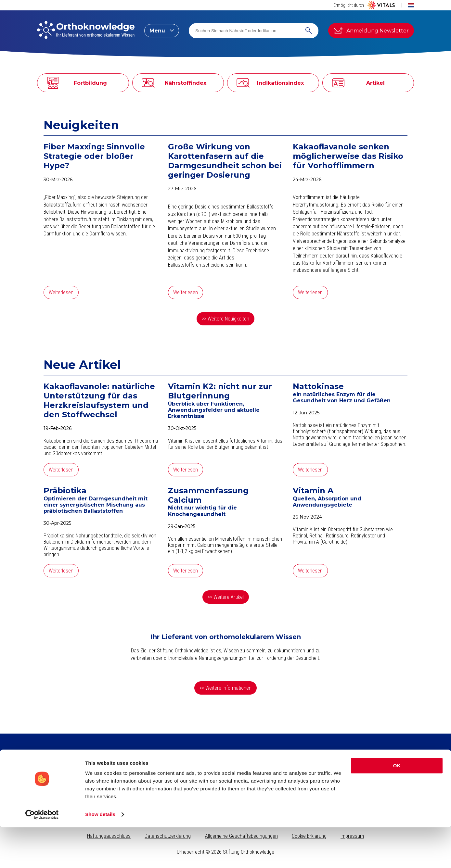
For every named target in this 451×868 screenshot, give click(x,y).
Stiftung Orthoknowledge (372, 771)
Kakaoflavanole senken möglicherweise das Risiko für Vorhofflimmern (348, 156)
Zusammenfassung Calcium (208, 495)
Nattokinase (318, 386)
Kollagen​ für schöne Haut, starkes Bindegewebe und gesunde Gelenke (221, 774)
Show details (100, 855)
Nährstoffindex (137, 779)
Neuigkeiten (81, 125)
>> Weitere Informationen (225, 688)
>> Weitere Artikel (226, 597)
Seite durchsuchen (315, 771)
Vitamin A (313, 491)
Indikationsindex (139, 786)
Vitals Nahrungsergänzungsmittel (379, 779)
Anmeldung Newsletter (371, 31)
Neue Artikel (82, 365)
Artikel (128, 771)
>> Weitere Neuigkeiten (225, 319)
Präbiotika (65, 491)
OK (397, 806)
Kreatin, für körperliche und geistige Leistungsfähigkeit (223, 784)
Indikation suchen (313, 779)
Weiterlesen (61, 292)
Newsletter (54, 789)
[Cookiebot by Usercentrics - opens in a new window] (42, 855)
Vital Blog (354, 786)
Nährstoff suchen (312, 786)
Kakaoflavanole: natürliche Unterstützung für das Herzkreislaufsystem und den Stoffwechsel (99, 400)
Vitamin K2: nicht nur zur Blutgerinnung (220, 391)
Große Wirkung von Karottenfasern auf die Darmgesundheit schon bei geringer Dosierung (225, 161)
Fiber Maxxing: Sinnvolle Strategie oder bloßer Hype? (94, 156)
